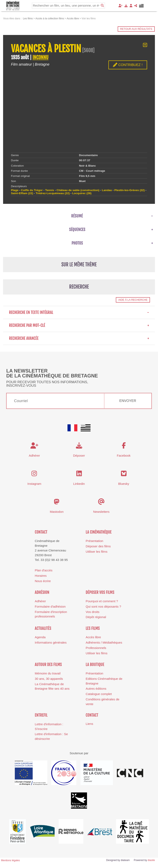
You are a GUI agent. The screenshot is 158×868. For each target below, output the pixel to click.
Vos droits (93, 612)
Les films (93, 628)
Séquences (77, 230)
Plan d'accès (44, 570)
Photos (77, 243)
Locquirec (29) (82, 193)
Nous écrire (43, 581)
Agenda (40, 637)
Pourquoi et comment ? (102, 601)
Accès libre (93, 637)
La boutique (95, 665)
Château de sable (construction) (78, 190)
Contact (41, 532)
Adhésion (42, 592)
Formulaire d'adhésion (50, 606)
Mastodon (57, 512)
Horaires (41, 576)
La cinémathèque (99, 532)
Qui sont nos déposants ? (103, 606)
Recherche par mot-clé (79, 325)
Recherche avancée (79, 338)
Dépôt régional (96, 617)
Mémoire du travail (48, 673)
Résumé (77, 216)
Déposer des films (98, 546)
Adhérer (40, 601)
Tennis (50, 190)
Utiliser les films (97, 552)
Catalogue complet (99, 694)
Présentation (95, 541)
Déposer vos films (100, 592)
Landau (107, 190)
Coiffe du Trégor (32, 190)
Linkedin (79, 484)
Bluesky (124, 484)
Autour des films (48, 665)
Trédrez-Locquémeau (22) (53, 193)
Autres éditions (96, 689)
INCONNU (41, 57)
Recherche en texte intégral (79, 312)
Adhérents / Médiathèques (104, 642)
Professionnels (96, 648)
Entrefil (41, 715)
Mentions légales (10, 860)
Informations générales (51, 642)
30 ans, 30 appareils (49, 679)
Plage (15, 190)
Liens (89, 724)
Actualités (43, 628)
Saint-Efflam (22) (22, 193)
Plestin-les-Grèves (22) (130, 190)
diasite (151, 860)
